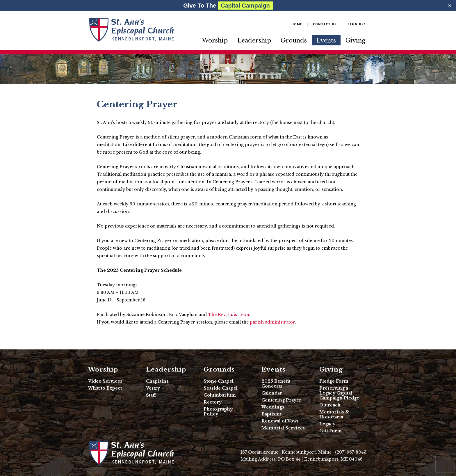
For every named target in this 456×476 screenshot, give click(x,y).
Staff (151, 395)
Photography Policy (218, 412)
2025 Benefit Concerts (276, 384)
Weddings (273, 407)
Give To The (228, 6)
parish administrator (272, 322)
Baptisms (272, 414)
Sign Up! (356, 24)
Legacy (327, 424)
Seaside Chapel (221, 388)
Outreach (330, 405)
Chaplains (157, 381)
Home (297, 24)
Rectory (213, 402)
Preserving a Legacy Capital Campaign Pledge (339, 393)
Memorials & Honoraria (334, 414)
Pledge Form (334, 381)
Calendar (272, 393)
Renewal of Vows (280, 421)
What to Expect (105, 388)
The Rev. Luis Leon (229, 315)
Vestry (153, 388)
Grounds (294, 40)
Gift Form (331, 431)
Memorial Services (283, 428)
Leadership (254, 40)
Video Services (105, 381)
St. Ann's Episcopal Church (131, 453)
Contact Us (325, 24)
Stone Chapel (219, 381)
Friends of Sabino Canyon (131, 29)
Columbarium (220, 395)
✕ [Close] (450, 6)
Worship (215, 40)
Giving (355, 40)
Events (326, 40)
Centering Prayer (281, 400)
